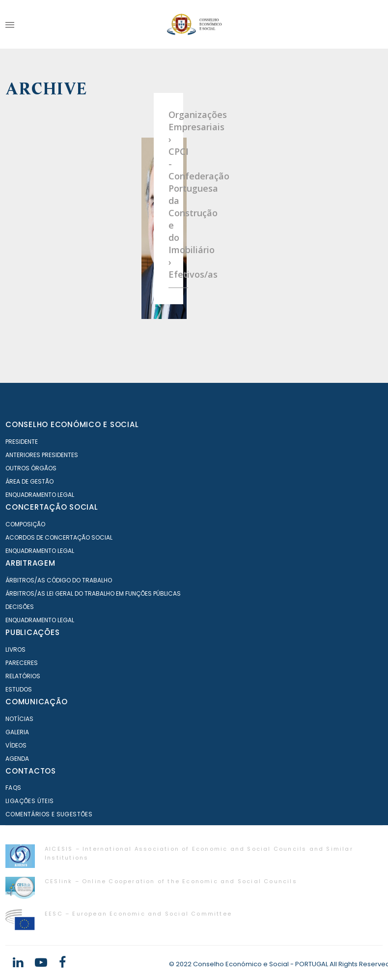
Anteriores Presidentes (42, 455)
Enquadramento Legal (40, 495)
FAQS (14, 788)
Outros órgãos (31, 468)
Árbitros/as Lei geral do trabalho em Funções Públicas (93, 593)
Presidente (22, 442)
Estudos (19, 689)
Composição (25, 524)
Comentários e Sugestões (49, 814)
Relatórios (23, 676)
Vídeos (16, 745)
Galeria (17, 732)
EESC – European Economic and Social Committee (138, 914)
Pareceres (22, 663)
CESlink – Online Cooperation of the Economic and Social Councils (171, 881)
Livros (15, 649)
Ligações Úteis (30, 801)
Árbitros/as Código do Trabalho (59, 580)
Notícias (19, 719)
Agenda (17, 759)
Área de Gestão (29, 481)
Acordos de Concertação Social (59, 537)
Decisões (20, 607)
